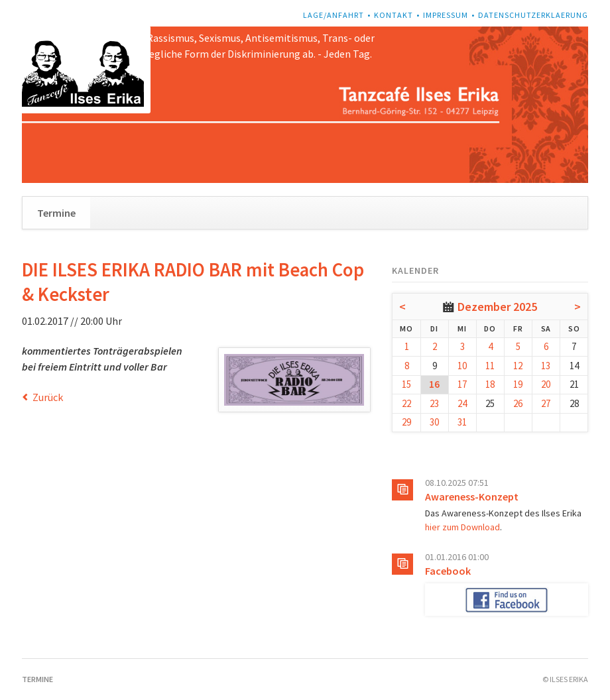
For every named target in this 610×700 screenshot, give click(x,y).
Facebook (448, 571)
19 (518, 384)
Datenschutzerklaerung (533, 15)
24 (462, 403)
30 (434, 422)
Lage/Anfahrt (334, 15)
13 (546, 366)
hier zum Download (462, 527)
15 (406, 384)
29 (406, 422)
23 (434, 403)
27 (546, 403)
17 (462, 384)
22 (406, 403)
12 (518, 366)
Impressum (446, 15)
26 (518, 403)
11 (490, 366)
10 (462, 366)
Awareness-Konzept (472, 496)
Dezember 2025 (497, 307)
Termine (56, 213)
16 (434, 384)
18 (490, 384)
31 (462, 422)
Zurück (48, 397)
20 (546, 384)
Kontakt (394, 15)
